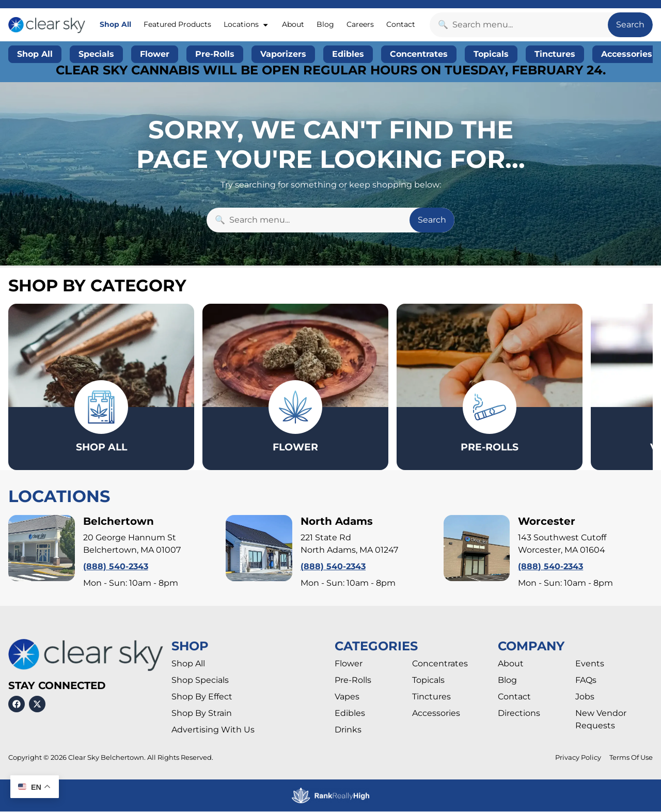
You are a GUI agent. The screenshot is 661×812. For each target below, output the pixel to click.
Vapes (347, 698)
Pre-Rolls (353, 681)
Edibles (350, 714)
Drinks (348, 731)
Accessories (436, 714)
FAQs (586, 681)
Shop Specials (200, 681)
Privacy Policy (578, 759)
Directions (519, 714)
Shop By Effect (202, 698)
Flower (349, 665)
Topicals (428, 681)
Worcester (547, 522)
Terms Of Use (631, 759)
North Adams (337, 522)
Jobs (585, 698)
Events (590, 665)
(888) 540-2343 (116, 567)
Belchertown (119, 522)
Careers (360, 24)
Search (630, 25)
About (293, 24)
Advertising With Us (213, 731)
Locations (246, 25)
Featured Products (177, 24)
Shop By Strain (202, 714)
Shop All (115, 24)
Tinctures (431, 698)
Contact (401, 24)
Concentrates (440, 665)
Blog (325, 24)
